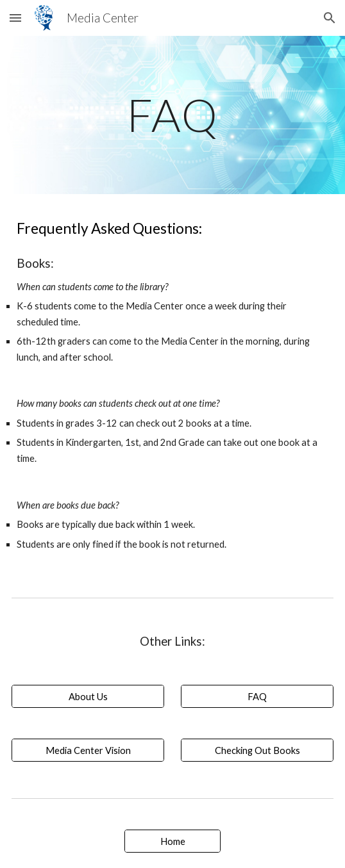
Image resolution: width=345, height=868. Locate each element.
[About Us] (88, 696)
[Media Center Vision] (88, 750)
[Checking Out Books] (257, 750)
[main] (172, 115)
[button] (15, 18)
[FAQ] (257, 696)
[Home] (172, 841)
